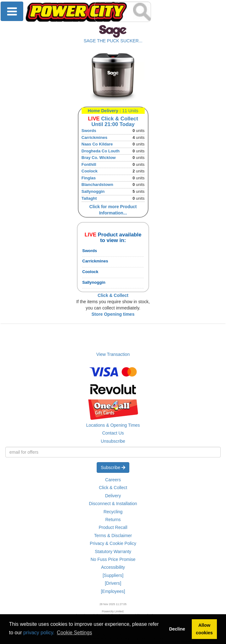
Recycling (113, 512)
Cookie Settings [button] (74, 633)
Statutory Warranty (113, 552)
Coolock (90, 171)
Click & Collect (113, 488)
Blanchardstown (97, 185)
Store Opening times (113, 314)
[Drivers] (113, 583)
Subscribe (113, 467)
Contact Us (113, 433)
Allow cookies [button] (204, 629)
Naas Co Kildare (97, 144)
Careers (113, 480)
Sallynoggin (93, 191)
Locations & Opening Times (113, 425)
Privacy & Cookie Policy (113, 543)
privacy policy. (39, 633)
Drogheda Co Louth (101, 151)
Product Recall (113, 527)
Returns (113, 520)
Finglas (89, 178)
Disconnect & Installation (113, 504)
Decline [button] (177, 629)
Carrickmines (94, 137)
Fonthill (89, 164)
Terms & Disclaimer (113, 536)
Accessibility (113, 567)
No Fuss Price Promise (113, 559)
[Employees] (113, 591)
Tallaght (89, 198)
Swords (89, 131)
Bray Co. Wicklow (99, 158)
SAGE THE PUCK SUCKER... (113, 41)
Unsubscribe (113, 441)
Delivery (113, 496)
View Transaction (113, 354)
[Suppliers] (113, 575)
